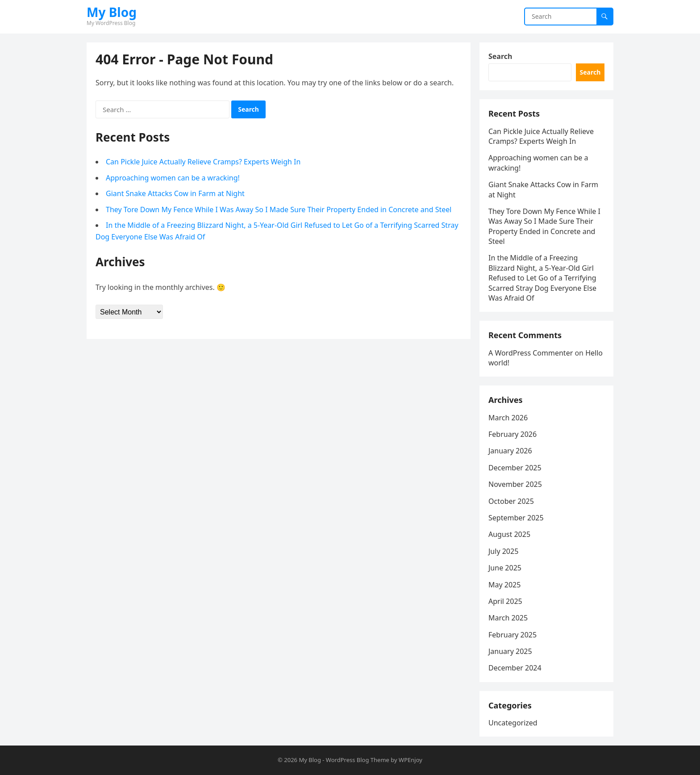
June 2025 (505, 568)
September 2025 (516, 518)
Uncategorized (513, 723)
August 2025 (509, 534)
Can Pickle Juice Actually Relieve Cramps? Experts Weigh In (203, 162)
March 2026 (508, 418)
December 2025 (515, 468)
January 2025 (510, 651)
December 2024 (515, 668)
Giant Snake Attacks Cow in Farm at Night (175, 193)
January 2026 (510, 451)
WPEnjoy (410, 760)
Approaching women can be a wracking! (173, 178)
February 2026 (512, 434)
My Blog (112, 12)
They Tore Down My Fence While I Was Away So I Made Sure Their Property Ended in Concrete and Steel (279, 209)
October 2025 (511, 501)
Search (500, 56)
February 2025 (512, 635)
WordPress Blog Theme (358, 760)
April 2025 (505, 601)
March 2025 (508, 618)
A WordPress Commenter (531, 353)
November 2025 (515, 484)
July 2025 (503, 551)
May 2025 (504, 585)
